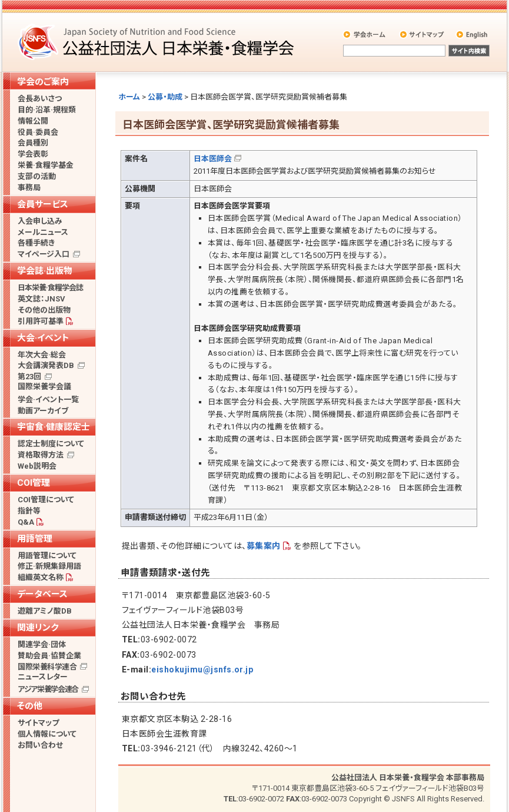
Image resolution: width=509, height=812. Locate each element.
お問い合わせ (40, 745)
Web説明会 (37, 466)
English (473, 34)
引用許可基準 (41, 321)
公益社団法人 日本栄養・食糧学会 (158, 42)
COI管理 (34, 483)
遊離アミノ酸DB (45, 611)
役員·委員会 (38, 132)
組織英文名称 (41, 577)
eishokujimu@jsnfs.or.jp (202, 670)
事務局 (29, 188)
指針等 (29, 511)
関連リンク (38, 628)
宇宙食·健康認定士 (54, 427)
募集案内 (264, 546)
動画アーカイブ (43, 411)
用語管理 (35, 539)
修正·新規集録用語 (49, 566)
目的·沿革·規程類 (47, 110)
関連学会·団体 (42, 644)
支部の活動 (37, 176)
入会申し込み (40, 221)
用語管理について (47, 556)
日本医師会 (213, 159)
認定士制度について (51, 444)
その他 (30, 706)
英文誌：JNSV (41, 299)
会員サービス (43, 204)
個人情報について (47, 734)
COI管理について (46, 500)
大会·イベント (43, 338)
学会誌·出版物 (45, 271)
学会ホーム (365, 34)
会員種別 (33, 143)
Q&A (26, 522)
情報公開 (33, 121)
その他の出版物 (44, 310)
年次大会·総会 (42, 355)
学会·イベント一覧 (48, 400)
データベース (42, 594)
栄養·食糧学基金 (46, 165)
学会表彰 (33, 154)
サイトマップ (423, 34)
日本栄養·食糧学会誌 (50, 288)
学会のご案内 (43, 82)
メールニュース (43, 232)
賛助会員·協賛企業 (49, 656)
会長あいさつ (40, 99)
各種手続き (36, 243)
